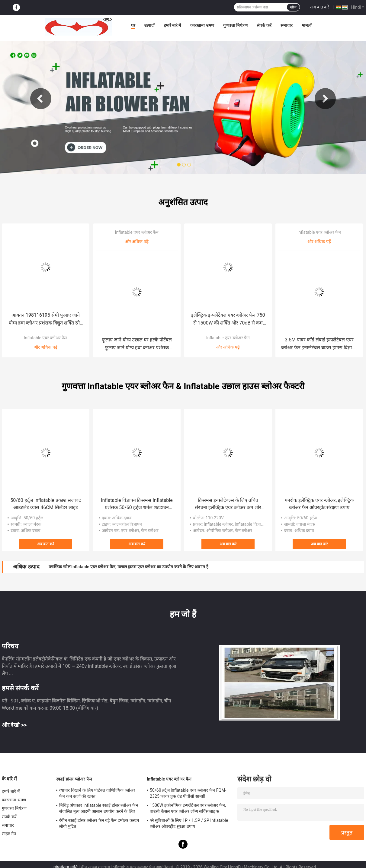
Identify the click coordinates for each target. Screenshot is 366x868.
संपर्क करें (264, 25)
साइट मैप (9, 834)
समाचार (287, 25)
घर (133, 25)
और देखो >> (14, 725)
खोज (293, 7)
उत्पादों (149, 25)
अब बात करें (320, 7)
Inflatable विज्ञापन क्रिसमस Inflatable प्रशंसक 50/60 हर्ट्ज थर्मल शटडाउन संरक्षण (137, 504)
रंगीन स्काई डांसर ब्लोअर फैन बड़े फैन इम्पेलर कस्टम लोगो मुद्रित (99, 823)
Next (325, 99)
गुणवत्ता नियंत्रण (235, 25)
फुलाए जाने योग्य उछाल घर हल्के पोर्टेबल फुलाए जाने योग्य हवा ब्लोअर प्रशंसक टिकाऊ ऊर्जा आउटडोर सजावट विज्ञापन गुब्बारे (137, 344)
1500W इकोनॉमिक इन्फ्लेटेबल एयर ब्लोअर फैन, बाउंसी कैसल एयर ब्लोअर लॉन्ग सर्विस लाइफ (188, 808)
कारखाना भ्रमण (202, 25)
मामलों (307, 25)
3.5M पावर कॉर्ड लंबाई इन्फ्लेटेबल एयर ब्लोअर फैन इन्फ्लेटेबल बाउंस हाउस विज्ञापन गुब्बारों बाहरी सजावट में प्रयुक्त (319, 344)
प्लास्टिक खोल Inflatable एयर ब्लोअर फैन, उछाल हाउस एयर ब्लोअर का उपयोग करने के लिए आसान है (128, 567)
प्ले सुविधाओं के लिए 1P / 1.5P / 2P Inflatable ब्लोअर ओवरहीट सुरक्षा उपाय (189, 823)
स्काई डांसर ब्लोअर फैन (74, 779)
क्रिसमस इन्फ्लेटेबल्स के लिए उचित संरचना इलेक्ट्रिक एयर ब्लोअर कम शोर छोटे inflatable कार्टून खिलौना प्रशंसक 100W (228, 504)
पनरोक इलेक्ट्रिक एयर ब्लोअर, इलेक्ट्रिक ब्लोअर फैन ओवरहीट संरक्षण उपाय (319, 504)
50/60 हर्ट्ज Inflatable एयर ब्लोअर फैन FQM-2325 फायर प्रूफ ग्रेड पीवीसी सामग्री (188, 793)
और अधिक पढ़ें (46, 347)
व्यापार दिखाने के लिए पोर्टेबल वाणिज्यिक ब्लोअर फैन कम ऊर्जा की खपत (97, 793)
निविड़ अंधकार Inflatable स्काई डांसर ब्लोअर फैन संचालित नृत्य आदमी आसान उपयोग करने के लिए (99, 808)
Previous (41, 99)
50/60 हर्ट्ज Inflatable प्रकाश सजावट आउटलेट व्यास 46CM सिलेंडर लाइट (46, 504)
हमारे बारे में (172, 25)
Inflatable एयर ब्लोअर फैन (46, 338)
